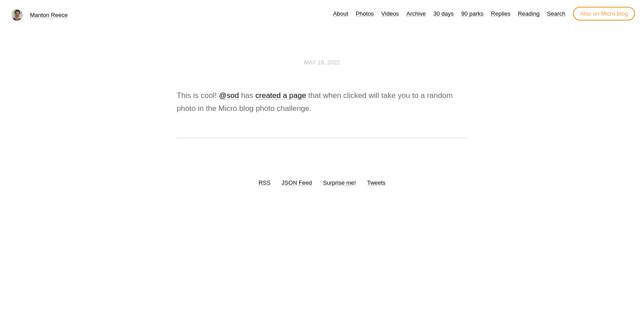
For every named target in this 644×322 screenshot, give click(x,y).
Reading (529, 14)
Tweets (376, 183)
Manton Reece (49, 15)
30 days (444, 14)
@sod (229, 95)
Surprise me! (339, 183)
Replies (501, 14)
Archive (416, 14)
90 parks (472, 14)
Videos (390, 14)
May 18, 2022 (322, 62)
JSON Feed (297, 183)
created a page (281, 95)
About (341, 14)
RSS (265, 183)
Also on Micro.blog (604, 14)
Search (556, 14)
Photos (364, 14)
